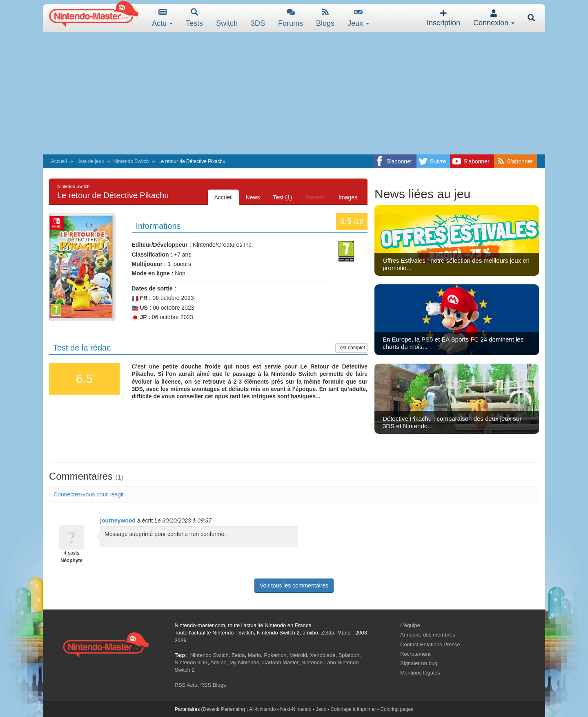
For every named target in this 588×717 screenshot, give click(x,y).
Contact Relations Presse (430, 644)
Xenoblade (323, 655)
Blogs (325, 18)
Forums (291, 18)
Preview (315, 197)
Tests (194, 18)
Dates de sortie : (154, 288)
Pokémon (275, 655)
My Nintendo (244, 662)
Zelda (238, 655)
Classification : (152, 255)
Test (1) (283, 197)
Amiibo (218, 662)
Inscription (443, 18)
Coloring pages (397, 709)
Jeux (358, 18)
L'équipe (410, 625)
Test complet (351, 348)
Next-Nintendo (296, 709)
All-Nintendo (262, 709)
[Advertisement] (294, 93)
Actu (162, 18)
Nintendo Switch (131, 161)
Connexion (494, 18)
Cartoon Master (280, 662)
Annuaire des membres (428, 635)
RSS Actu (186, 685)
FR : (141, 298)
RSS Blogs (213, 685)
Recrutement (415, 654)
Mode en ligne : (153, 273)
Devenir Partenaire (223, 709)
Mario (255, 655)
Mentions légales (420, 673)
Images (348, 197)
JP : (141, 317)
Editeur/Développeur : (161, 245)
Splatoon (349, 655)
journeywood (118, 520)
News (253, 197)
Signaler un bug (419, 663)
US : (142, 308)
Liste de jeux (90, 161)
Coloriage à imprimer (353, 709)
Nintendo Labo (319, 662)
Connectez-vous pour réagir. (89, 494)
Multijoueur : (149, 264)
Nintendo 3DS (191, 662)
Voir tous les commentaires (294, 585)
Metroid (298, 655)
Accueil (59, 161)
